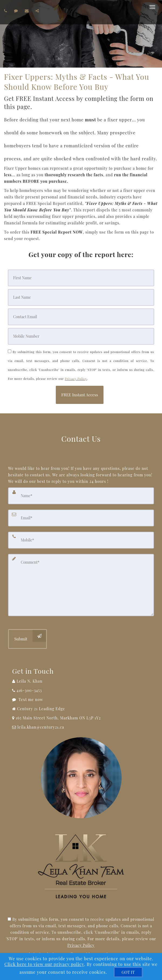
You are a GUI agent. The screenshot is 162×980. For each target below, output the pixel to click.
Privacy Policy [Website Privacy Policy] (76, 379)
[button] (80, 395)
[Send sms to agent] (17, 11)
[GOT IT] (128, 972)
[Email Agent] (81, 727)
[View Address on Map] (81, 718)
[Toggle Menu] (152, 7)
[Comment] (81, 585)
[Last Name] (81, 297)
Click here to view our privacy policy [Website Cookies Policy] (44, 964)
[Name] (81, 496)
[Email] (81, 317)
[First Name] (81, 278)
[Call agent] (6, 11)
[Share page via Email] (38, 11)
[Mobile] (81, 336)
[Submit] (27, 639)
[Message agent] (81, 700)
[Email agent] (27, 11)
